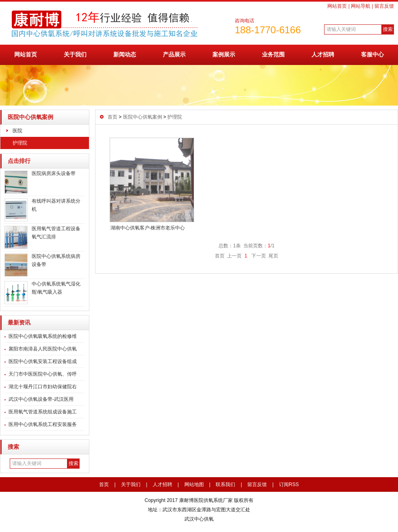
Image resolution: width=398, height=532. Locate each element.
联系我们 (225, 484)
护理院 (20, 143)
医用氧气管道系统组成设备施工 (43, 412)
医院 (17, 131)
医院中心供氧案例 (30, 117)
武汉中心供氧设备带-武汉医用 (41, 399)
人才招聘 (323, 54)
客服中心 (372, 54)
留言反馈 (384, 6)
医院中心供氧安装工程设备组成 (43, 361)
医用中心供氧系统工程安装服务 (43, 424)
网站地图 (194, 484)
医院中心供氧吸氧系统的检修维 (43, 336)
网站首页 (337, 6)
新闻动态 (125, 54)
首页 (112, 117)
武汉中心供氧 (199, 519)
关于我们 (75, 54)
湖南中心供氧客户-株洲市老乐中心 (148, 228)
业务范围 (273, 54)
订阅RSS (289, 484)
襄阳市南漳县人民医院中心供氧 (43, 349)
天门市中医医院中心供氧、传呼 (43, 374)
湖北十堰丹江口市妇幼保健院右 (43, 387)
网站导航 (361, 6)
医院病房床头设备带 (54, 173)
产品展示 (174, 54)
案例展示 (224, 54)
